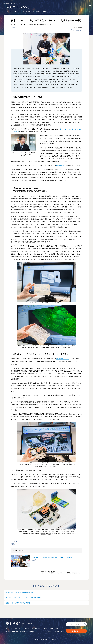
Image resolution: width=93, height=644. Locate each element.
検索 (85, 624)
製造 (13, 27)
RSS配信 (26, 628)
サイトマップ (58, 632)
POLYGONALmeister (62, 359)
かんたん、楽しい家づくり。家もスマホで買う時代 (23, 598)
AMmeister (59, 165)
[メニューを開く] (90, 5)
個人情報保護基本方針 (12, 632)
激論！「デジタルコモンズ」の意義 (18, 603)
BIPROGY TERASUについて (51, 628)
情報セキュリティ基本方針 (27, 632)
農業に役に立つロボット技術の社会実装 (20, 592)
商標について (18, 628)
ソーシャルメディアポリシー (45, 632)
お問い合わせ (76, 631)
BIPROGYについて (36, 628)
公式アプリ (9, 628)
